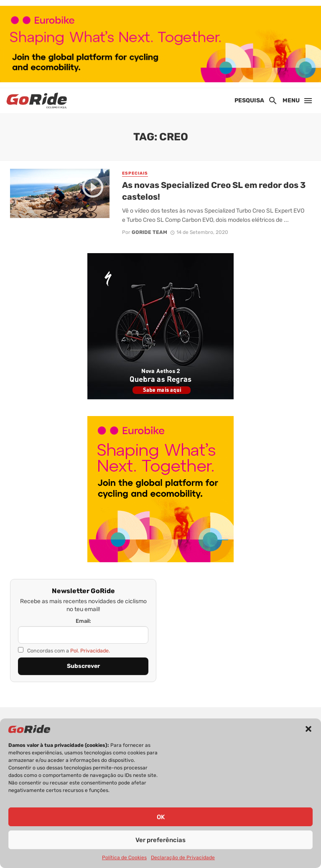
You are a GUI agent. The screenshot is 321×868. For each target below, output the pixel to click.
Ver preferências (160, 840)
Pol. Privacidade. (90, 651)
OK (161, 817)
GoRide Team (149, 232)
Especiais (135, 173)
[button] (308, 729)
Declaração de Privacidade (183, 858)
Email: (83, 621)
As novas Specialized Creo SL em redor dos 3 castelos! (214, 191)
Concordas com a (64, 650)
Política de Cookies (124, 858)
